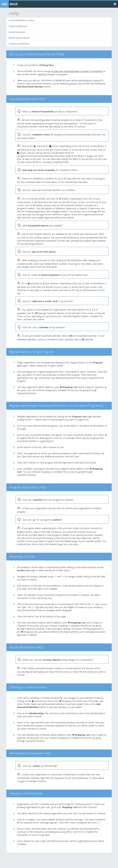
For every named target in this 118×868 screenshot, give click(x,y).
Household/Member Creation (21, 20)
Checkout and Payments (19, 44)
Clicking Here (46, 65)
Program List (79, 416)
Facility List (23, 570)
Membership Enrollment (19, 38)
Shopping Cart (70, 387)
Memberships (37, 713)
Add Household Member (30, 87)
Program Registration (18, 26)
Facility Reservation (17, 32)
